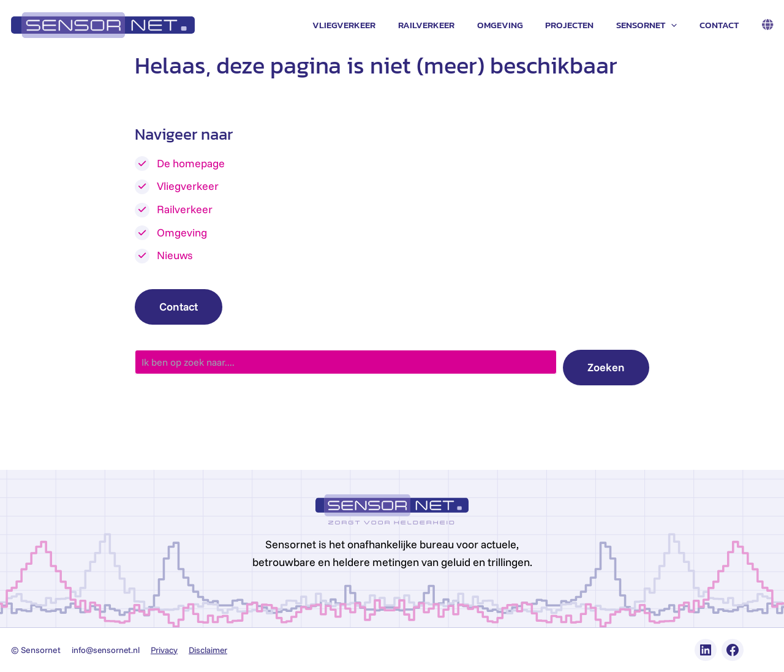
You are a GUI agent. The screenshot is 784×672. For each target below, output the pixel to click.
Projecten (580, 25)
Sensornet (653, 25)
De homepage (191, 163)
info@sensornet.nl (107, 650)
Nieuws (175, 255)
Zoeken (606, 367)
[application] (677, 25)
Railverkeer (445, 25)
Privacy (167, 650)
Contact (721, 25)
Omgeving (514, 25)
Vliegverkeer (367, 25)
